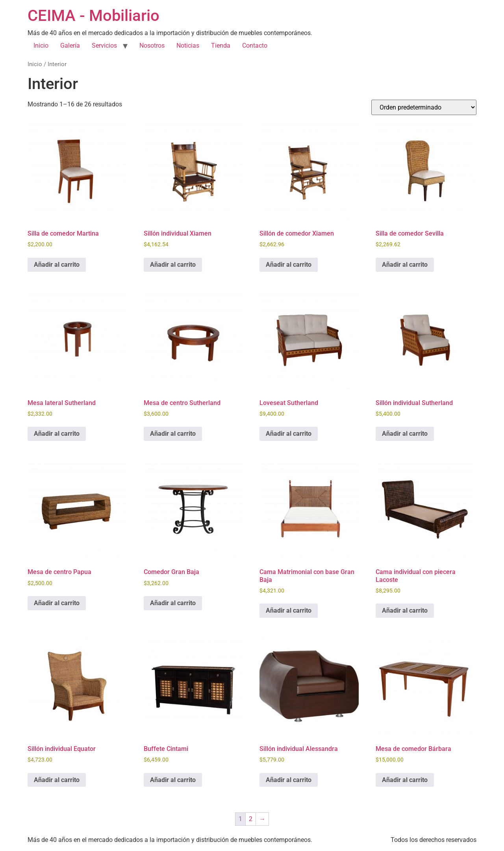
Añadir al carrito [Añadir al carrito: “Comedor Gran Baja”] (173, 603)
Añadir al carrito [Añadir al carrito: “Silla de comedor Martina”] (57, 265)
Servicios (104, 46)
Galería (70, 46)
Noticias (188, 46)
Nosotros (152, 46)
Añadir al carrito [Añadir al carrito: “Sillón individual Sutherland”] (405, 434)
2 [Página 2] (251, 819)
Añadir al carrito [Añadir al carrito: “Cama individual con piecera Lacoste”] (405, 610)
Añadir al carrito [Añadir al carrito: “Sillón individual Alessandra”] (289, 780)
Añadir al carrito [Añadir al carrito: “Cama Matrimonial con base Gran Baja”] (289, 610)
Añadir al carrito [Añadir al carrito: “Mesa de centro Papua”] (57, 603)
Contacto (255, 46)
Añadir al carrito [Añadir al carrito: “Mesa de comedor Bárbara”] (405, 780)
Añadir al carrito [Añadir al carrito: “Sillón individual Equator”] (57, 780)
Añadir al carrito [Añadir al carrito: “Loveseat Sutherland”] (289, 434)
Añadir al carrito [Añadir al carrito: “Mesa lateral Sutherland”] (57, 434)
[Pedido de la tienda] (424, 107)
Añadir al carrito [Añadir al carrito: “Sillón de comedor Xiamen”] (289, 265)
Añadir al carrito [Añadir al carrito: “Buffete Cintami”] (173, 780)
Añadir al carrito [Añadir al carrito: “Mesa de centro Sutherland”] (173, 434)
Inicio (41, 46)
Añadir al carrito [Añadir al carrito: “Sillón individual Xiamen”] (173, 265)
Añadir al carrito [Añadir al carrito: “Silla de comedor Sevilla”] (405, 265)
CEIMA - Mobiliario (94, 16)
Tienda (221, 46)
